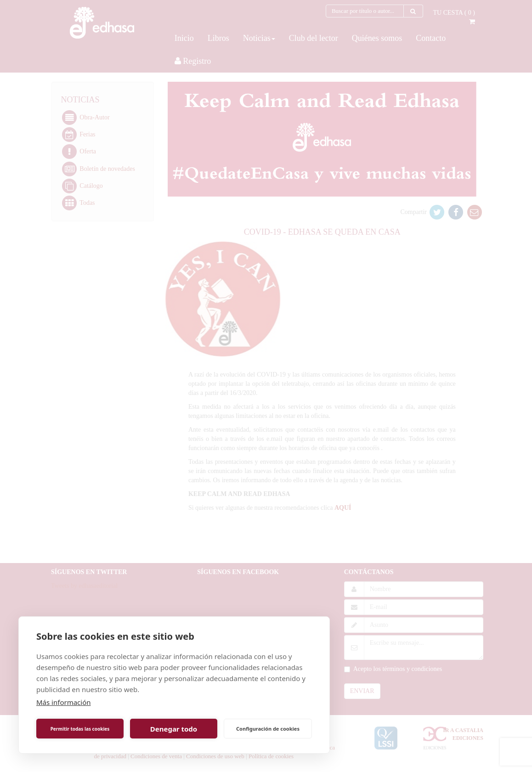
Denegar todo (174, 729)
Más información (64, 702)
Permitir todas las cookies (80, 729)
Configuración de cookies (268, 729)
